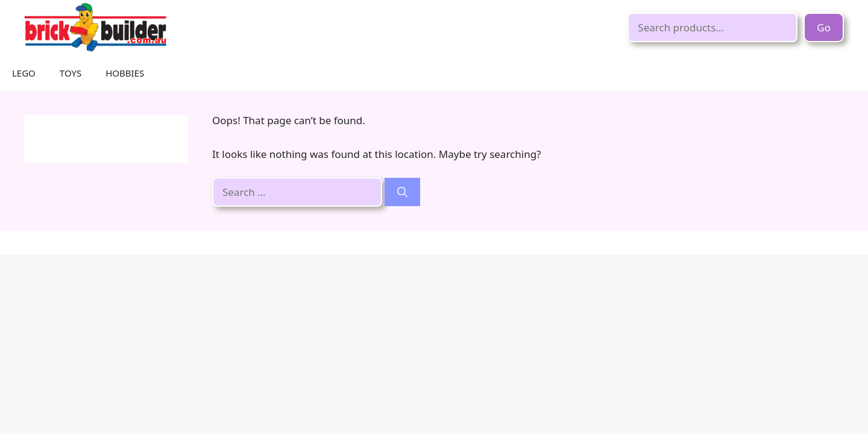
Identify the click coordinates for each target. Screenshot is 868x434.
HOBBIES (125, 73)
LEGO (24, 73)
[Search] (402, 192)
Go (824, 27)
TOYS (71, 73)
